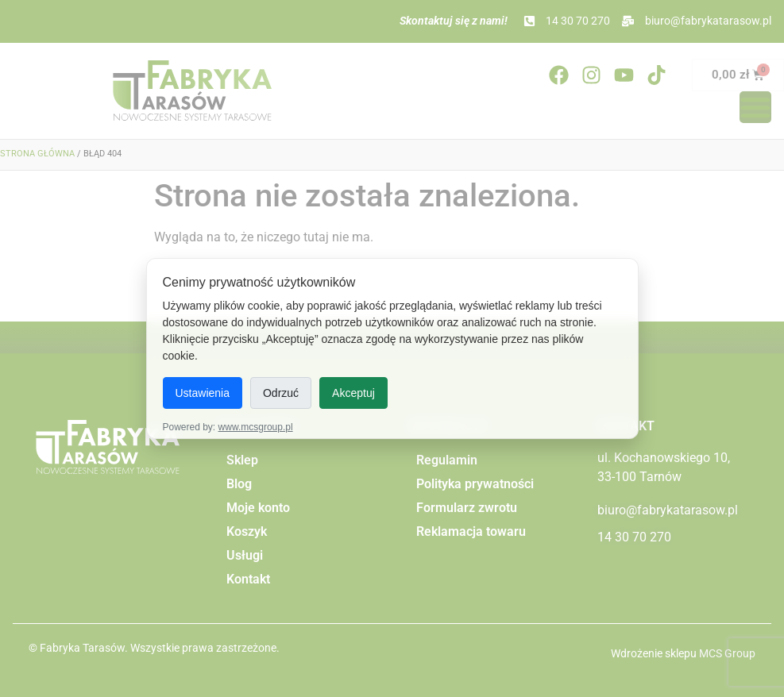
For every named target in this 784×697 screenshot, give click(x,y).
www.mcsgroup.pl (256, 427)
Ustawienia (203, 393)
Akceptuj (353, 393)
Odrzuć (281, 393)
